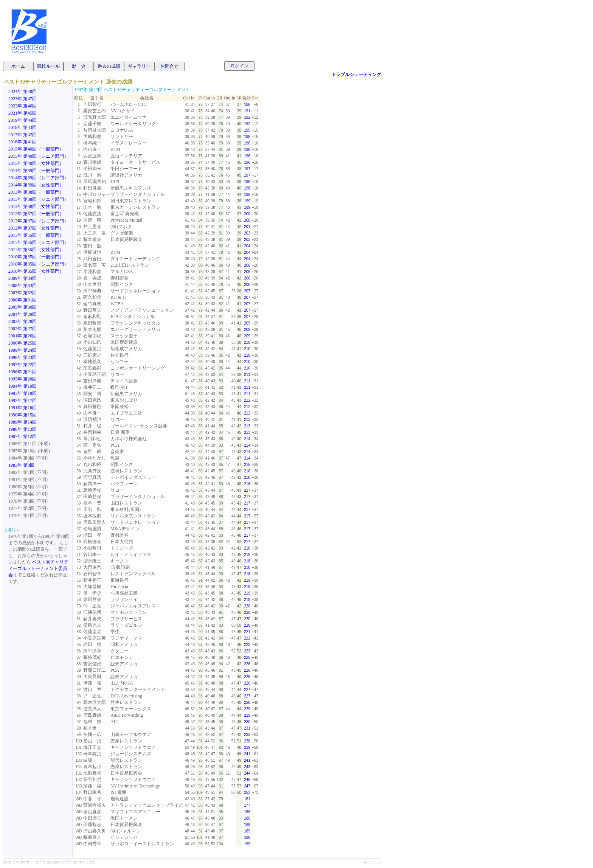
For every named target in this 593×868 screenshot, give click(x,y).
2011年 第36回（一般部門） (36, 235)
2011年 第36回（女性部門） (36, 250)
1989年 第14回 (23, 422)
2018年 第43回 (23, 127)
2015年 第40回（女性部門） (36, 163)
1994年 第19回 (23, 386)
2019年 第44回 (23, 120)
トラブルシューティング (356, 75)
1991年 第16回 (23, 408)
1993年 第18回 (23, 393)
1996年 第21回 (23, 372)
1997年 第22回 (23, 365)
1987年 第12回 (23, 436)
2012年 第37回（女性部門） (36, 228)
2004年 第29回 (23, 314)
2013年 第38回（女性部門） (36, 207)
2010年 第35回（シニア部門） (38, 264)
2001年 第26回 (23, 336)
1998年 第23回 (23, 357)
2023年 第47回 (23, 99)
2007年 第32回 (23, 293)
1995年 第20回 (23, 379)
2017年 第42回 (23, 135)
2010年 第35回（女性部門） (36, 271)
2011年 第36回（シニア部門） (38, 242)
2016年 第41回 (23, 142)
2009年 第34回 (23, 278)
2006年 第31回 (23, 300)
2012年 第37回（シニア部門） (38, 221)
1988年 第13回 (23, 429)
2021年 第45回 (23, 113)
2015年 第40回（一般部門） (36, 149)
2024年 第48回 (23, 92)
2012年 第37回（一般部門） (36, 214)
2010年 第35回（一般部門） (36, 257)
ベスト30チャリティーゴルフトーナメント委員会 (38, 568)
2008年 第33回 (23, 286)
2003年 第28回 (23, 321)
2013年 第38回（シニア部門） (38, 199)
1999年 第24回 (23, 350)
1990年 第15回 (23, 415)
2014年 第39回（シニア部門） (38, 178)
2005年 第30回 (23, 307)
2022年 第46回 (23, 106)
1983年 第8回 (21, 465)
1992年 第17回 (23, 401)
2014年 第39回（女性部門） (36, 185)
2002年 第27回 (23, 329)
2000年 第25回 (23, 343)
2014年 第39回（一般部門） (36, 171)
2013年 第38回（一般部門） (36, 192)
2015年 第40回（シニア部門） (38, 156)
